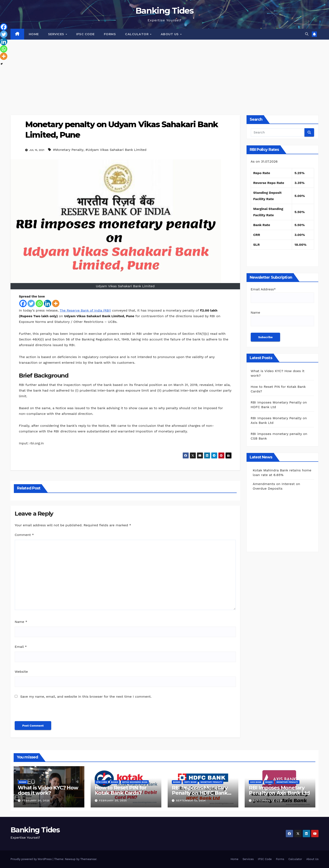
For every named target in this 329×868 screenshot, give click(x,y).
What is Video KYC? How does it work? (48, 790)
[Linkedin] (48, 303)
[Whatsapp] (39, 303)
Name (21, 622)
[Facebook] (23, 303)
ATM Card (102, 782)
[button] (307, 34)
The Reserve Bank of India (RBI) (85, 310)
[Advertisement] (164, 71)
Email (21, 647)
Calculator (137, 34)
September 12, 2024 (191, 801)
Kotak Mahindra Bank (135, 782)
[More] (56, 303)
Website (21, 672)
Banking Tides (164, 11)
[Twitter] (31, 303)
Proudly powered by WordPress (32, 859)
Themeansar (88, 859)
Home (34, 34)
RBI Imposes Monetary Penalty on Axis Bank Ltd (279, 790)
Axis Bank (256, 782)
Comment (24, 535)
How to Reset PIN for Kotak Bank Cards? (121, 790)
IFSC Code (85, 34)
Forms (110, 34)
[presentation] (43, 712)
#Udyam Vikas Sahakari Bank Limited (116, 150)
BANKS (23, 782)
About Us (170, 34)
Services (57, 34)
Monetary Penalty (211, 782)
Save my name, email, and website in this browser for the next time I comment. (86, 697)
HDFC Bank (190, 782)
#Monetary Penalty (68, 150)
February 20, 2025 (36, 801)
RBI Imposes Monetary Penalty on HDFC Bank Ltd (200, 793)
